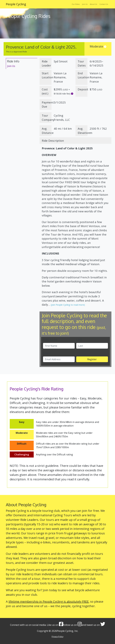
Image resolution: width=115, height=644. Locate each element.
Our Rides (76, 4)
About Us (93, 4)
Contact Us (104, 4)
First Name (50, 340)
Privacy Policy (57, 636)
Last (79, 340)
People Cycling (16, 4)
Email (47, 353)
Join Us (85, 4)
